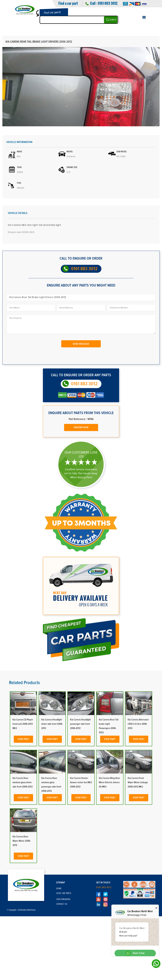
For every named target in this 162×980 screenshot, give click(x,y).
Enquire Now (81, 427)
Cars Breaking (63, 899)
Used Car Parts (64, 893)
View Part (23, 739)
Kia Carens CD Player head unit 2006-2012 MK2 (23, 724)
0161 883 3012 (108, 3)
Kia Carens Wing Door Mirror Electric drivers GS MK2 (109, 782)
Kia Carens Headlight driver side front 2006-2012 (52, 724)
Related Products (24, 683)
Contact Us (62, 904)
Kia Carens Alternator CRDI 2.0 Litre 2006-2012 (138, 724)
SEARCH (113, 20)
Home (59, 889)
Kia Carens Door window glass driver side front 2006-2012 (23, 782)
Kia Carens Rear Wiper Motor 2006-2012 (22, 841)
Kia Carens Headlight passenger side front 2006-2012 (80, 724)
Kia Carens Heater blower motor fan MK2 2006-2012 (81, 782)
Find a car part (68, 3)
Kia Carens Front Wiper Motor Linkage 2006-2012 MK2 (138, 782)
